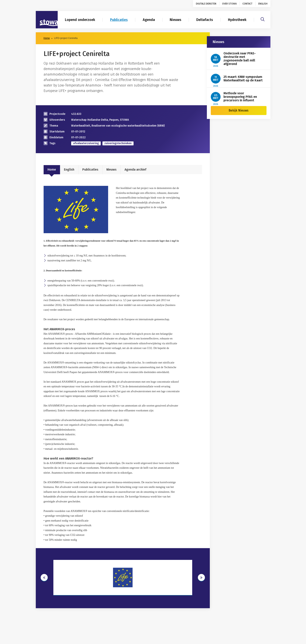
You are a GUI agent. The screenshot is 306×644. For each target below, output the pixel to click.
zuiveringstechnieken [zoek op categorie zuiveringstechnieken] (118, 143)
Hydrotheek (237, 20)
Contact (247, 4)
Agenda (149, 20)
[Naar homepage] (47, 20)
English (263, 4)
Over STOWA (229, 4)
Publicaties (119, 20)
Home (47, 38)
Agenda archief (135, 170)
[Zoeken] (263, 19)
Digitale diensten (206, 4)
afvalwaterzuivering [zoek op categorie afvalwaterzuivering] (86, 143)
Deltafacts (205, 20)
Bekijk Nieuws (239, 110)
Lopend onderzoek (80, 20)
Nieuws (175, 20)
